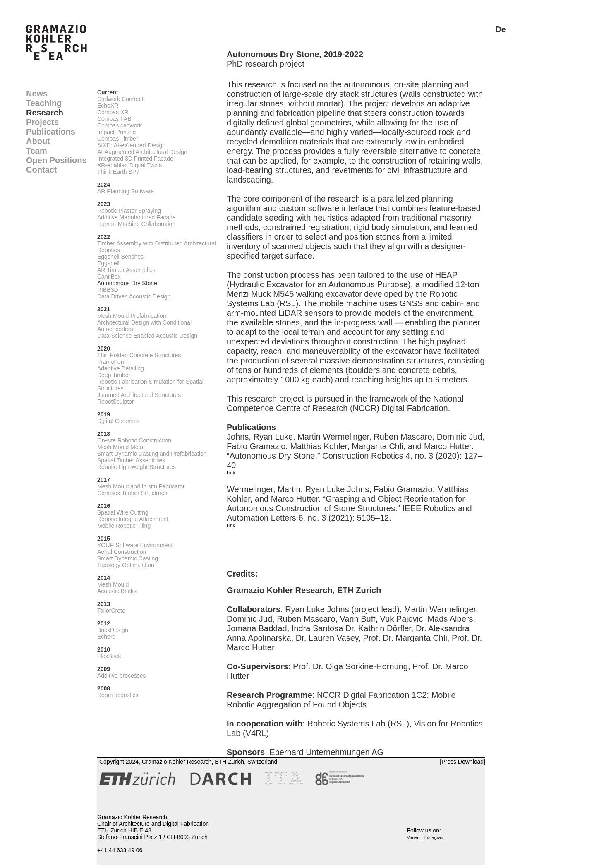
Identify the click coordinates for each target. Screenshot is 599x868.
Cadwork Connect (120, 99)
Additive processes (122, 676)
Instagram (435, 837)
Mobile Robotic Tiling (124, 526)
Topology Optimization (126, 565)
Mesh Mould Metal (121, 447)
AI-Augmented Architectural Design (142, 152)
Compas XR (113, 112)
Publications (51, 132)
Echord (106, 637)
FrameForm (112, 362)
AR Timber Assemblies (126, 270)
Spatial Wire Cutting (123, 512)
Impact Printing (116, 132)
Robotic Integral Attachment (133, 519)
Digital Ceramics (118, 421)
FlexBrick (109, 656)
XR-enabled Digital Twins (129, 165)
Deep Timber (114, 375)
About (38, 141)
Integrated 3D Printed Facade (135, 159)
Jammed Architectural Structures (139, 395)
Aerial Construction (122, 552)
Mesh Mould (113, 584)
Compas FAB (114, 119)
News (37, 94)
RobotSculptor (116, 402)
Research (45, 113)
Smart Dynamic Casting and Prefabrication (152, 454)
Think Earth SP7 (118, 172)
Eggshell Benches (120, 257)
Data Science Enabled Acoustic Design (147, 336)
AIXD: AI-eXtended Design (131, 145)
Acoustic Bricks (117, 591)
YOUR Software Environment (135, 545)
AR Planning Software (126, 191)
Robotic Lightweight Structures (137, 467)
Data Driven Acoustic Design (134, 296)
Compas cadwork (120, 125)
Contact (41, 170)
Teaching (44, 103)
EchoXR (108, 106)
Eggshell (108, 263)
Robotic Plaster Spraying (129, 211)
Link (231, 473)
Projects (42, 122)
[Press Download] (462, 762)
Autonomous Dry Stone (127, 283)
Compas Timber (118, 139)
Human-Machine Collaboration (136, 224)
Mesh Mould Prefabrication (132, 316)
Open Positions (56, 160)
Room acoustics (118, 695)
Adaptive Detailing (121, 368)
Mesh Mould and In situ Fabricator (141, 486)
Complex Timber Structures (132, 493)
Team (37, 151)
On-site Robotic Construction (134, 440)
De (501, 29)
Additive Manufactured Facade (137, 217)
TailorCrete (111, 611)
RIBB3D (108, 290)
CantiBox (109, 277)
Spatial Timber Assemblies (131, 460)
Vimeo (413, 837)
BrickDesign (113, 630)
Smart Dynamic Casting (128, 558)
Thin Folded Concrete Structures (139, 355)
